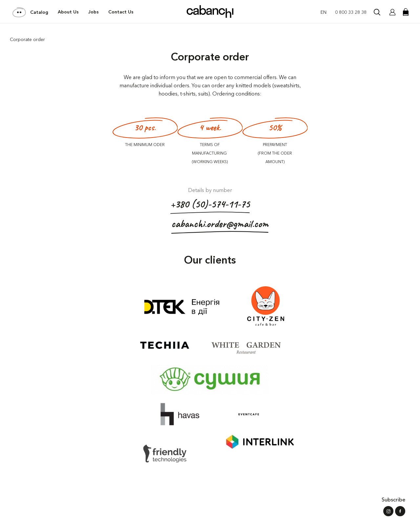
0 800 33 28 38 (351, 12)
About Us (68, 12)
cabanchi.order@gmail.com (220, 225)
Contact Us (121, 12)
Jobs (94, 12)
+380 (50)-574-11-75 (210, 206)
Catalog (31, 12)
